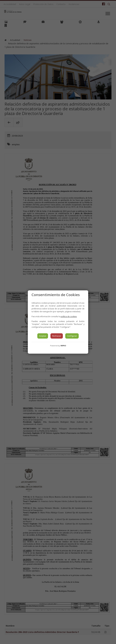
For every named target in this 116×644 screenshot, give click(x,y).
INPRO (63, 346)
